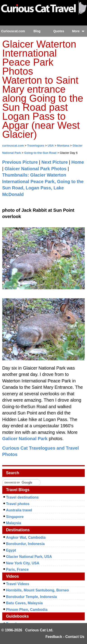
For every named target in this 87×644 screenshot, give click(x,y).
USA (51, 146)
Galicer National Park (25, 439)
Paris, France (17, 569)
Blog (37, 31)
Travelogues (36, 146)
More (78, 31)
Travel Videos (18, 584)
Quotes (59, 31)
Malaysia (14, 523)
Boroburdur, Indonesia (25, 544)
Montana (63, 146)
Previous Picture (20, 162)
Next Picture (55, 162)
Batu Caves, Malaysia (24, 603)
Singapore (15, 517)
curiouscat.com (13, 146)
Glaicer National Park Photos (35, 169)
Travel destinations (22, 497)
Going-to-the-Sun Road (40, 153)
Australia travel (19, 510)
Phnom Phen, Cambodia (27, 610)
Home (78, 162)
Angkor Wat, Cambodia (26, 537)
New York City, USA (23, 563)
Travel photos (18, 504)
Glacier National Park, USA (29, 557)
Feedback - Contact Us (65, 637)
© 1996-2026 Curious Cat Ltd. (27, 630)
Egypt (11, 550)
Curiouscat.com (13, 31)
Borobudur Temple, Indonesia (32, 597)
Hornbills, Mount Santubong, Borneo (38, 590)
